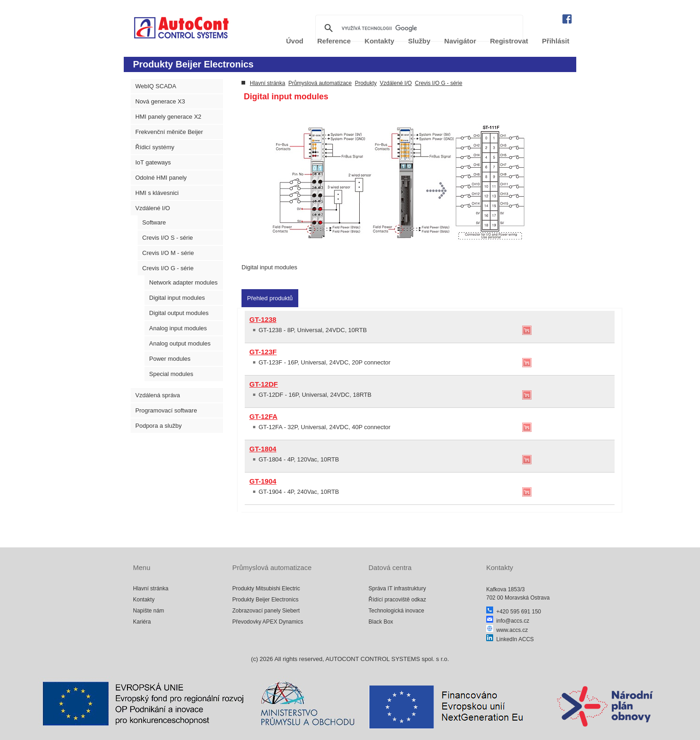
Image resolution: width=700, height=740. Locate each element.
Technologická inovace (396, 611)
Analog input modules (178, 328)
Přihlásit (556, 41)
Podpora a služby (158, 426)
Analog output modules (180, 343)
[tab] (270, 298)
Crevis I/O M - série (168, 253)
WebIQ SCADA (156, 86)
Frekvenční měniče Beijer (169, 132)
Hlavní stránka (268, 83)
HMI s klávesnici (157, 193)
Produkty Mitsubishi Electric (266, 588)
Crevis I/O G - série (168, 268)
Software (154, 222)
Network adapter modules (183, 282)
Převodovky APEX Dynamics (268, 622)
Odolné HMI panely (161, 178)
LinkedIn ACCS (510, 639)
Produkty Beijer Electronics (265, 600)
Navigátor (460, 41)
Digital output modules (179, 313)
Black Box (381, 622)
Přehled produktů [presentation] (270, 298)
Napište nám (148, 611)
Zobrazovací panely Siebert (266, 611)
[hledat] (418, 28)
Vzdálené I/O (153, 208)
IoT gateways (153, 162)
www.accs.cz (507, 630)
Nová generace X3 (160, 101)
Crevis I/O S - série (168, 238)
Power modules (170, 359)
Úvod (295, 41)
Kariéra (142, 622)
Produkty (365, 83)
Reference (334, 41)
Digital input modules (177, 298)
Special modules (171, 374)
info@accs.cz (508, 621)
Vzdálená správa (158, 395)
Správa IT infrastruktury (397, 588)
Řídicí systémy (155, 147)
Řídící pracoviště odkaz (397, 600)
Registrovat (509, 41)
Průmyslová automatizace (320, 83)
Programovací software (166, 410)
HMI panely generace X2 (168, 117)
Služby (419, 41)
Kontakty (380, 41)
